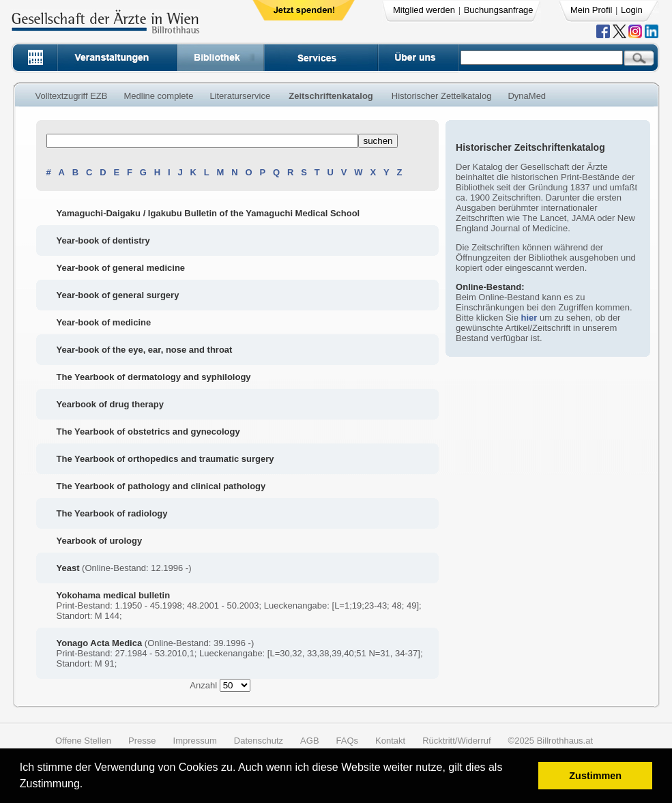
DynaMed (527, 96)
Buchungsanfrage (499, 10)
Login (632, 10)
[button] (88, 786)
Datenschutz (259, 741)
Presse (142, 741)
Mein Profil (591, 10)
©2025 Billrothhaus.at (551, 741)
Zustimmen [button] (595, 776)
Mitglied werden (424, 10)
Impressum (195, 741)
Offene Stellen (83, 741)
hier (529, 318)
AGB (309, 741)
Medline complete (158, 96)
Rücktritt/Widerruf (456, 741)
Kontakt (390, 741)
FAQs (348, 741)
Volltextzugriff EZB (72, 96)
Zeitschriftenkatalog (331, 96)
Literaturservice (240, 96)
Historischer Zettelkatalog (442, 96)
